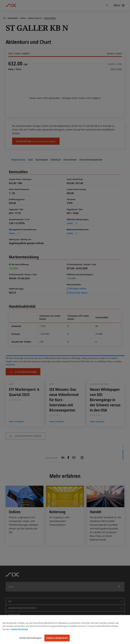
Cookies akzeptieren (57, 638)
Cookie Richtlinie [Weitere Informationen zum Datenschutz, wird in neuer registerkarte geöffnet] (19, 629)
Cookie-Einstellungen (30, 638)
